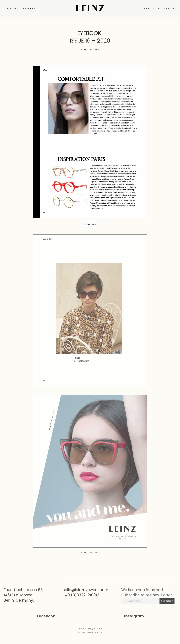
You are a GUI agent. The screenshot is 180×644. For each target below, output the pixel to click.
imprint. (98, 628)
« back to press (90, 49)
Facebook (46, 616)
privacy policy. (86, 628)
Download (90, 224)
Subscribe (167, 601)
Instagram (134, 616)
